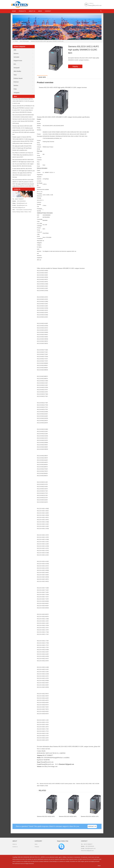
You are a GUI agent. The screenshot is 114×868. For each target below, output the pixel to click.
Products (22, 11)
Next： (75, 784)
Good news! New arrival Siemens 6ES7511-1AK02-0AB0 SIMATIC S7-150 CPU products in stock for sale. (23, 101)
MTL (15, 64)
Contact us (15, 847)
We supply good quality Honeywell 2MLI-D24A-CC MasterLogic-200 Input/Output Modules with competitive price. (22, 148)
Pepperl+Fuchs (18, 61)
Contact (48, 11)
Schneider (16, 57)
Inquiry (75, 66)
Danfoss (16, 85)
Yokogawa (16, 93)
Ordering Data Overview (48, 142)
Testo (15, 75)
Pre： (38, 784)
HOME (14, 11)
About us (32, 11)
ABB (15, 50)
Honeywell (17, 68)
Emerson (16, 82)
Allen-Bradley (17, 71)
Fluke (15, 89)
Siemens (16, 54)
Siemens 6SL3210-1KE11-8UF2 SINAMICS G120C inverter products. (56, 784)
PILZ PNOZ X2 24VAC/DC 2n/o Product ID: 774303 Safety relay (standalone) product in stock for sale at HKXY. (23, 155)
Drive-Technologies (24, 41)
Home (16, 41)
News (40, 11)
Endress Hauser (18, 78)
